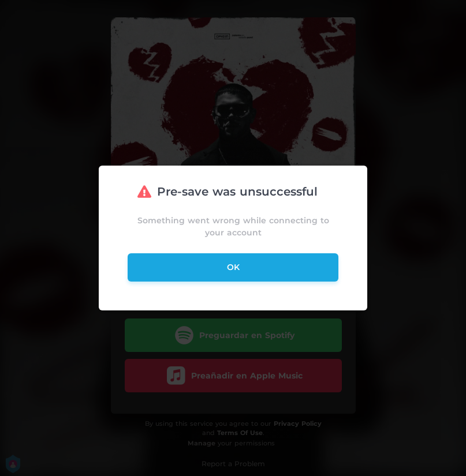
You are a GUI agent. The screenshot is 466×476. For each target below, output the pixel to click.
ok (233, 267)
